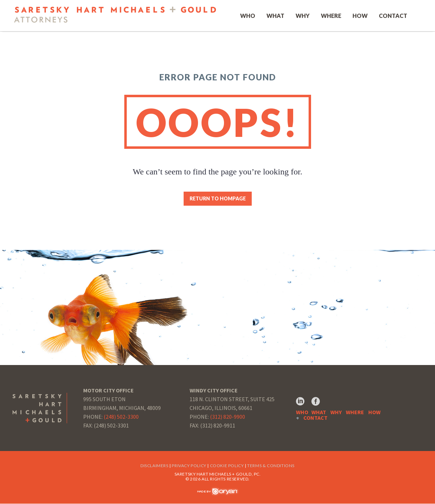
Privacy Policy (189, 466)
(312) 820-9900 (228, 417)
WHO (302, 412)
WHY (336, 412)
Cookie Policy (227, 466)
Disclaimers (154, 466)
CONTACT (315, 418)
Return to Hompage (218, 199)
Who (248, 16)
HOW (374, 412)
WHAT (319, 412)
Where (331, 16)
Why (303, 16)
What (275, 16)
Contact (393, 16)
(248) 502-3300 (121, 417)
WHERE (355, 412)
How (360, 16)
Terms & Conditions (271, 466)
